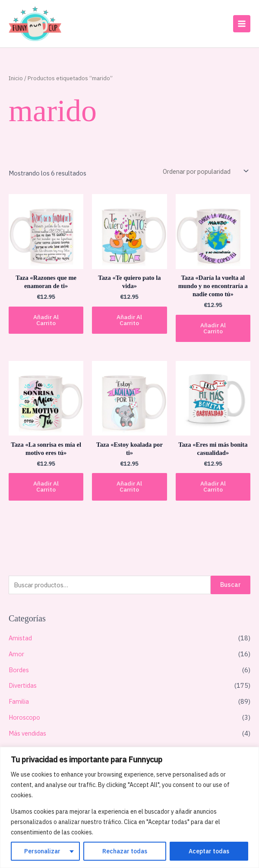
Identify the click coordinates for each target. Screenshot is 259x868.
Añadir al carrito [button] (46, 320)
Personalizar (42, 851)
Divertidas (23, 685)
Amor (16, 653)
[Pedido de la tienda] (205, 171)
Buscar (231, 584)
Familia (19, 701)
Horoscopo (24, 717)
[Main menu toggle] (242, 23)
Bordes (19, 669)
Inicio (16, 78)
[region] (129, 807)
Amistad (20, 638)
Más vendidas (27, 733)
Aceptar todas (209, 851)
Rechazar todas (125, 851)
